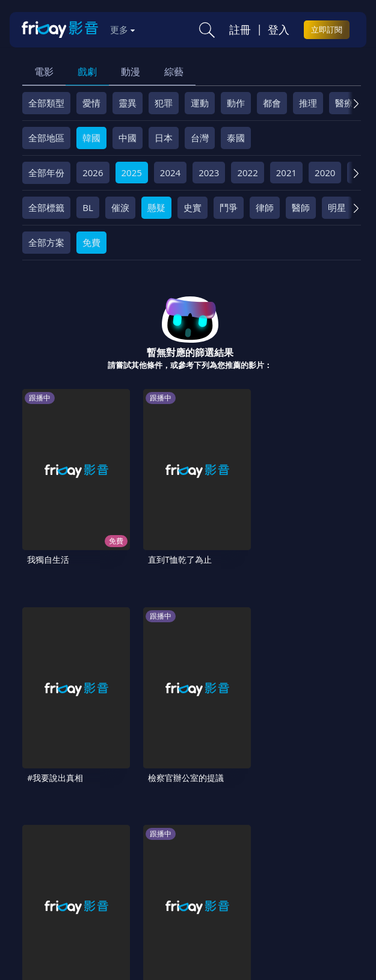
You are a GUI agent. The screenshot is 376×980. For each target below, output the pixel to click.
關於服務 (45, 838)
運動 (200, 103)
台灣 (200, 138)
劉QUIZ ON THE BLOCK (133, 672)
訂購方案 (301, 859)
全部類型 (46, 103)
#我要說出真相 (223, 504)
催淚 (120, 207)
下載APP (254, 859)
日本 (164, 138)
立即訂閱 (327, 29)
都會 (272, 103)
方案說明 (141, 838)
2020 (325, 173)
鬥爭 (229, 207)
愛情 (91, 103)
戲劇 (87, 72)
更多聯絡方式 (293, 927)
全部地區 (46, 138)
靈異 (128, 103)
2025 (132, 173)
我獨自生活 (48, 504)
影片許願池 (154, 859)
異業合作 (102, 859)
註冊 (240, 29)
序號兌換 (93, 838)
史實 (193, 207)
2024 (170, 173)
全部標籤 (46, 207)
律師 (265, 207)
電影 (44, 72)
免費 (91, 242)
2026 (93, 173)
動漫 (131, 72)
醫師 (301, 207)
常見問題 (189, 838)
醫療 (344, 103)
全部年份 (46, 173)
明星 (337, 207)
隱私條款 (303, 838)
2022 (247, 173)
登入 (279, 29)
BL (88, 207)
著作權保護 (49, 859)
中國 (128, 138)
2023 (209, 173)
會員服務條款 (246, 838)
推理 (308, 103)
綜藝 (174, 72)
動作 (236, 103)
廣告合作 (207, 859)
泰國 (236, 138)
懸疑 (156, 207)
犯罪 (164, 103)
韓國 (91, 138)
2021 (286, 173)
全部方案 (46, 242)
